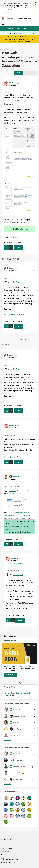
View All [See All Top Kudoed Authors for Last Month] (7, 784)
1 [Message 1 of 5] (10, 242)
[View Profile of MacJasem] (13, 83)
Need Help (14, 238)
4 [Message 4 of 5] (10, 457)
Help (25, 28)
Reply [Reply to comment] (18, 326)
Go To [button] (32, 28)
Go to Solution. (22, 229)
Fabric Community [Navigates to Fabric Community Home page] (23, 19)
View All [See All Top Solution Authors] (7, 740)
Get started (26, 41)
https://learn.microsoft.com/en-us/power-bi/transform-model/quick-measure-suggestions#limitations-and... (18, 515)
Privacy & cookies (6, 848)
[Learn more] (11, 675)
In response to (19, 563)
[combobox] (22, 33)
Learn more (6, 12)
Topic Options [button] (30, 73)
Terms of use (5, 851)
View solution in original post (14, 314)
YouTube (21, 524)
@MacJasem (16, 282)
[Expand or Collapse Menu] (3, 24)
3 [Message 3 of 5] (12, 615)
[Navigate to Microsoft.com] (7, 19)
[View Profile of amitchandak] (17, 476)
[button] (19, 73)
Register (11, 28)
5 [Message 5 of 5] (10, 321)
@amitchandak (18, 575)
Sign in (18, 28)
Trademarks (5, 855)
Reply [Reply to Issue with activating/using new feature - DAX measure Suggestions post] (18, 248)
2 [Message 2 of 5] (10, 539)
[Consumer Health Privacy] (20, 862)
